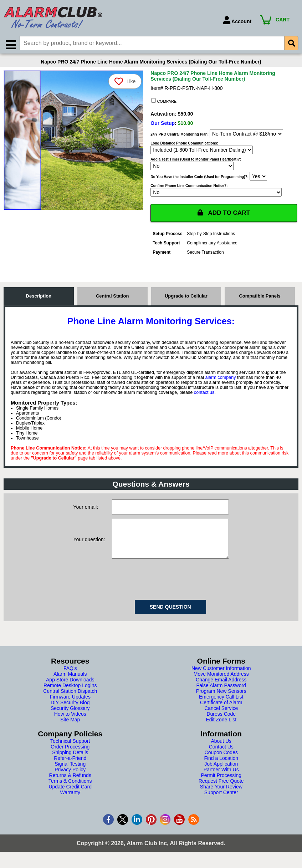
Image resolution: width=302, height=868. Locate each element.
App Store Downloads (70, 689)
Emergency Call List (221, 706)
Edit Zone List (221, 729)
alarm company (220, 379)
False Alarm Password (221, 694)
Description (39, 298)
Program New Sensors (221, 700)
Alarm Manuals (70, 683)
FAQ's (70, 677)
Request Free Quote (221, 790)
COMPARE (164, 102)
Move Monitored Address (221, 683)
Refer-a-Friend (70, 767)
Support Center (221, 801)
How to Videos (70, 723)
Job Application (221, 773)
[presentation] (166, 587)
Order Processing (70, 756)
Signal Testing (70, 773)
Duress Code (221, 723)
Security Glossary (70, 717)
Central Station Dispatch (70, 700)
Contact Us (221, 756)
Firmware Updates (70, 706)
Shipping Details (70, 761)
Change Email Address (221, 689)
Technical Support (70, 750)
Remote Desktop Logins (70, 694)
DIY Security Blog (70, 711)
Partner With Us (221, 778)
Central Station (112, 298)
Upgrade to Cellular (186, 298)
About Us (221, 750)
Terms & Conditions (70, 790)
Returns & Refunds (70, 784)
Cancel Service (221, 717)
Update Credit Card (70, 796)
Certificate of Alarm (221, 711)
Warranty (70, 801)
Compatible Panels (260, 298)
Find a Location (221, 767)
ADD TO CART (224, 214)
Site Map (70, 729)
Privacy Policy (70, 778)
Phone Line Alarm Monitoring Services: (151, 323)
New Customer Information (221, 677)
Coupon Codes (221, 761)
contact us (204, 394)
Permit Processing (221, 784)
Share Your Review (221, 796)
